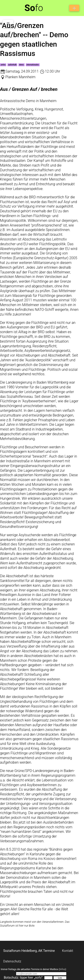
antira (3, 65)
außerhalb (12, 65)
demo (22, 65)
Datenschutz (12, 961)
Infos (62, 969)
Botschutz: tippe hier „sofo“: (24, 978)
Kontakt (68, 951)
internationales (33, 65)
